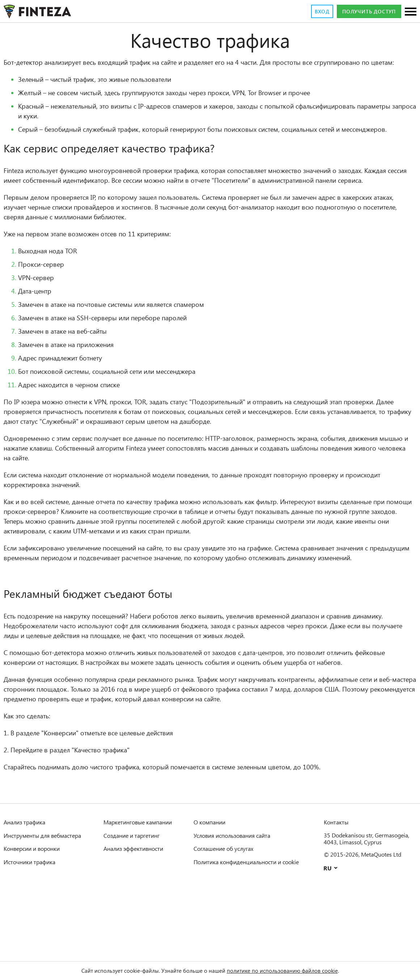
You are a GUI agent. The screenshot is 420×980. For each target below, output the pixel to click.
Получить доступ (364, 12)
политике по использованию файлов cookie (292, 971)
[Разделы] (411, 12)
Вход (311, 12)
